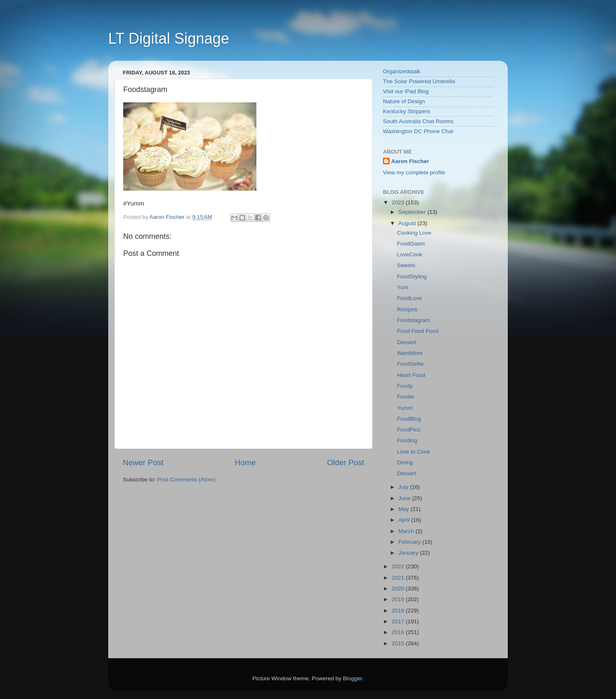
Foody (405, 386)
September (413, 212)
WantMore (410, 353)
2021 (399, 578)
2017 (399, 621)
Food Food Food (418, 331)
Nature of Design (404, 101)
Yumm (405, 408)
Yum (403, 287)
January (409, 553)
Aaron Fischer (410, 161)
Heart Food (411, 375)
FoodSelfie (411, 364)
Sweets (406, 265)
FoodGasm (411, 244)
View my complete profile (414, 172)
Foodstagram (414, 320)
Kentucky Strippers (406, 111)
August (408, 223)
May (404, 509)
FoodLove (410, 298)
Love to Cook (414, 452)
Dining (405, 462)
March (407, 531)
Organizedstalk (402, 71)
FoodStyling (412, 276)
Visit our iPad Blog (406, 91)
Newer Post (143, 462)
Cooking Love (414, 233)
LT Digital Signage (169, 38)
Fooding (407, 440)
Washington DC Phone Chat (418, 131)
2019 (399, 599)
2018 (399, 611)
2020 (399, 589)
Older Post (346, 462)
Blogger (353, 678)
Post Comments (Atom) (186, 480)
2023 (399, 202)
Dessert (407, 342)
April (405, 520)
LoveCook (410, 254)
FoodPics (409, 430)
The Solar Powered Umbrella (419, 81)
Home (245, 462)
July (404, 487)
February (410, 542)
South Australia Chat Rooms (418, 121)
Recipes (407, 309)
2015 (399, 643)
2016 (399, 632)
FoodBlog (409, 419)
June (405, 498)
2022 (399, 566)
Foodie (406, 397)
